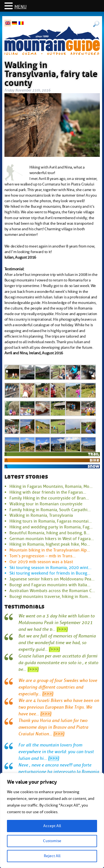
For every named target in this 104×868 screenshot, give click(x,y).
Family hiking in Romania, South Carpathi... (50, 510)
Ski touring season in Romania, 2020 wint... (50, 568)
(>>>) (62, 629)
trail (94, 454)
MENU (21, 7)
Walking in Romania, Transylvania (41, 515)
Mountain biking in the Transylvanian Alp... (50, 550)
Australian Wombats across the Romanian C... (52, 591)
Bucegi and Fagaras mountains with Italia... (50, 585)
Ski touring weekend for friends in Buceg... (50, 573)
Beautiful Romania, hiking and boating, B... (50, 533)
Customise (52, 841)
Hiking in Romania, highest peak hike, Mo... (50, 544)
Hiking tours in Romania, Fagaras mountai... (51, 521)
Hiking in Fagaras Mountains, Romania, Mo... (51, 486)
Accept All (52, 826)
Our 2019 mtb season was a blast (41, 562)
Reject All (52, 856)
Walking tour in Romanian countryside (46, 504)
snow (93, 466)
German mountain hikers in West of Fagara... (52, 539)
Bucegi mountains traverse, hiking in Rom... (50, 597)
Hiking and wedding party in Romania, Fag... (51, 527)
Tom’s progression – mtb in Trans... (43, 556)
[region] (52, 820)
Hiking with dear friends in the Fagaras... (48, 492)
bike (94, 460)
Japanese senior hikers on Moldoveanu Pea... (52, 579)
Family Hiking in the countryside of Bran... (49, 498)
